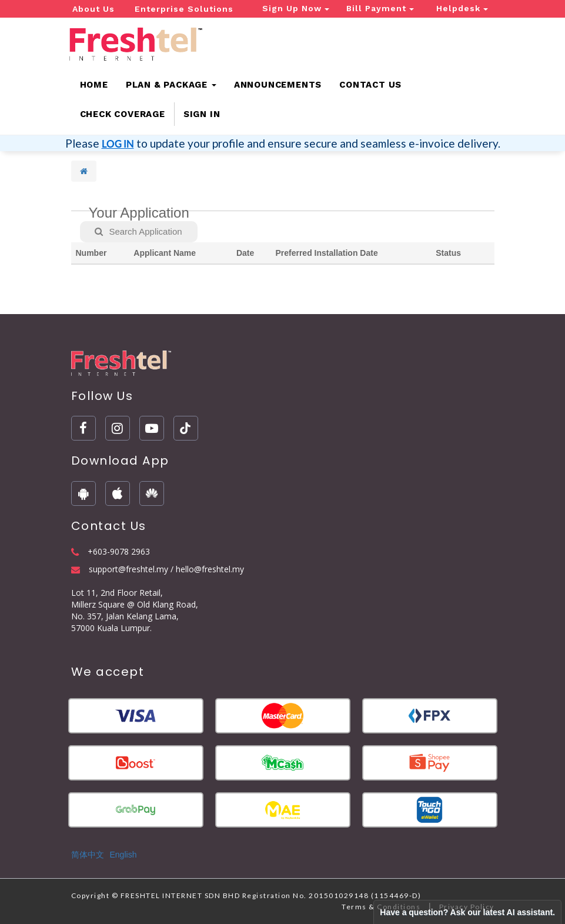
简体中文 (88, 855)
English (123, 855)
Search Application (138, 231)
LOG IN (118, 144)
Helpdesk (462, 8)
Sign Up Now (296, 8)
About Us (93, 9)
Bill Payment (380, 8)
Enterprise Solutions (184, 9)
